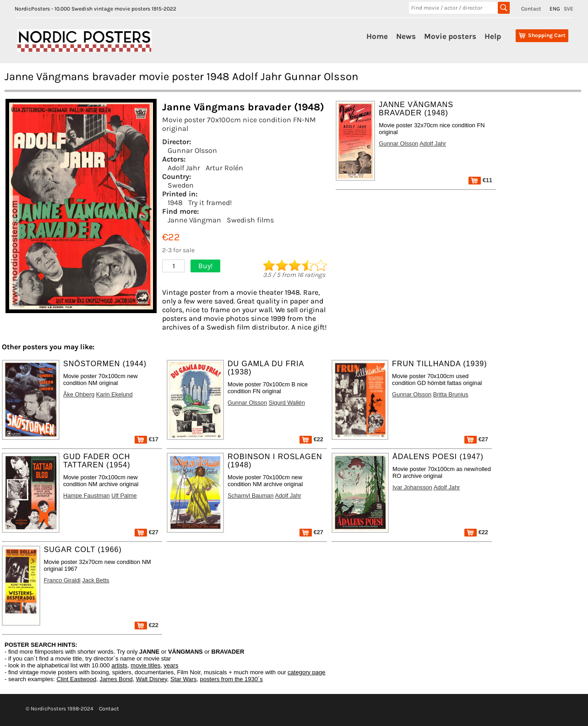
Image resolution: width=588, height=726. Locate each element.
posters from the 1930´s (231, 679)
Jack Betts (95, 580)
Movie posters (450, 36)
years (171, 665)
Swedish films (250, 220)
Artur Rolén (224, 168)
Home (377, 36)
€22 (311, 439)
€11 (480, 180)
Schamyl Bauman (250, 496)
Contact (531, 9)
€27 (476, 439)
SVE (569, 9)
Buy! (205, 266)
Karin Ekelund (114, 394)
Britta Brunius (451, 394)
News (406, 36)
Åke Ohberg (79, 394)
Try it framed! (210, 203)
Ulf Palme (124, 496)
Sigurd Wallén (287, 403)
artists (119, 665)
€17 (147, 439)
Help (493, 36)
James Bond (116, 679)
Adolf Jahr (184, 168)
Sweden (181, 185)
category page (306, 672)
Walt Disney (152, 679)
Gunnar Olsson (192, 150)
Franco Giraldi (62, 580)
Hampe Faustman (87, 496)
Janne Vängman (194, 220)
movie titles (145, 665)
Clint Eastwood (76, 679)
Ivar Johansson (412, 487)
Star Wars (183, 679)
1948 (175, 203)
